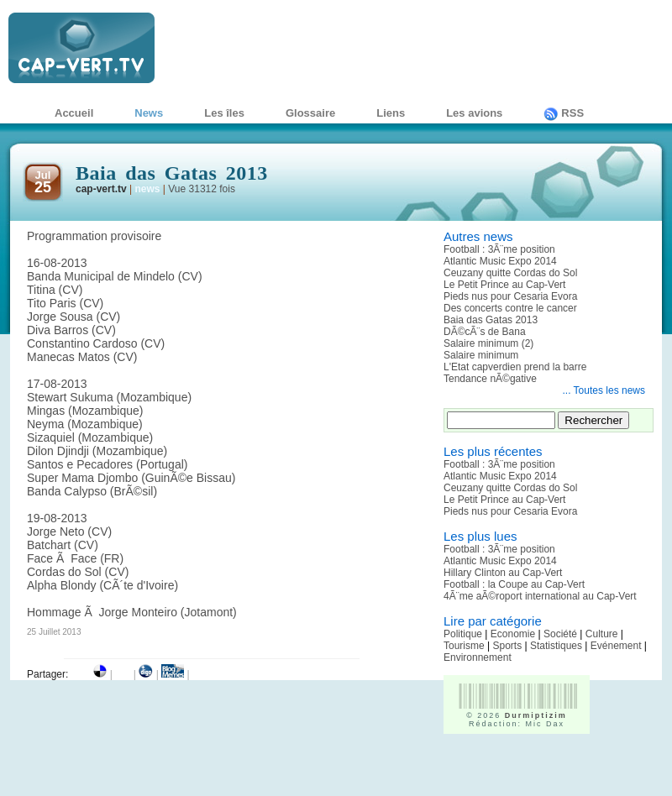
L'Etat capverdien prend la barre (515, 367)
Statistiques (556, 646)
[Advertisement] (542, 771)
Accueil (74, 113)
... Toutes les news (604, 390)
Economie (513, 634)
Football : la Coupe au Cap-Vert (514, 584)
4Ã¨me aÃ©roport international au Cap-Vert (540, 596)
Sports (507, 646)
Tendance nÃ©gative (490, 379)
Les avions (474, 113)
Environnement (478, 657)
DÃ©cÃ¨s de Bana (485, 332)
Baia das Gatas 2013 (491, 320)
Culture (602, 634)
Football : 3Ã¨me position (499, 249)
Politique (463, 634)
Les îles (224, 113)
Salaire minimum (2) (488, 343)
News (149, 113)
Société (560, 634)
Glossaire (310, 113)
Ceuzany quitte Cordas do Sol (510, 273)
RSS (564, 113)
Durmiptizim (536, 715)
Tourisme (464, 646)
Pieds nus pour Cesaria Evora (510, 296)
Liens (391, 113)
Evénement (616, 646)
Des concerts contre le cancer (510, 308)
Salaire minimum (481, 355)
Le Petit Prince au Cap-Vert (504, 285)
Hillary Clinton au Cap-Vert (503, 573)
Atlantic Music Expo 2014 (500, 261)
